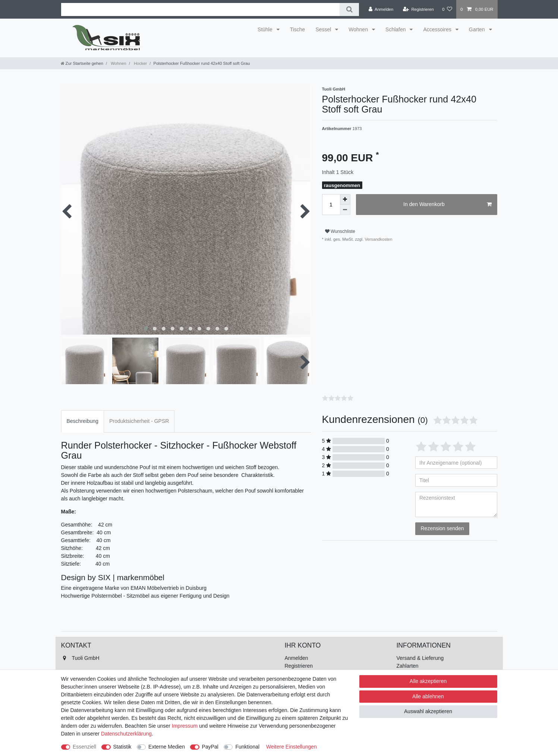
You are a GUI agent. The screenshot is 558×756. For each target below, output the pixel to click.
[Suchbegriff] (201, 10)
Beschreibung (83, 421)
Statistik (122, 747)
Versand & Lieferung (420, 658)
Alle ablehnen (428, 696)
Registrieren (299, 666)
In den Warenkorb (447, 205)
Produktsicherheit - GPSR (139, 421)
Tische (298, 29)
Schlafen (396, 29)
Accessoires (438, 29)
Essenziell (84, 747)
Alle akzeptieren (428, 681)
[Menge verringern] (345, 210)
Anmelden (297, 658)
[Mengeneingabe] (331, 205)
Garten (478, 29)
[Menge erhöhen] (345, 199)
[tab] (83, 421)
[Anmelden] (381, 9)
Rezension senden (442, 528)
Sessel (324, 29)
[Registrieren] (418, 9)
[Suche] (349, 10)
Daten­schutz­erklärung (126, 734)
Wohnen (359, 29)
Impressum (185, 726)
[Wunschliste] (447, 9)
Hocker (140, 63)
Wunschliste (340, 231)
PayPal (210, 747)
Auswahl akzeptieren (428, 711)
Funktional (247, 747)
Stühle (266, 29)
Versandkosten (378, 239)
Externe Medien (167, 747)
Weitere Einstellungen (291, 747)
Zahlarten (408, 666)
